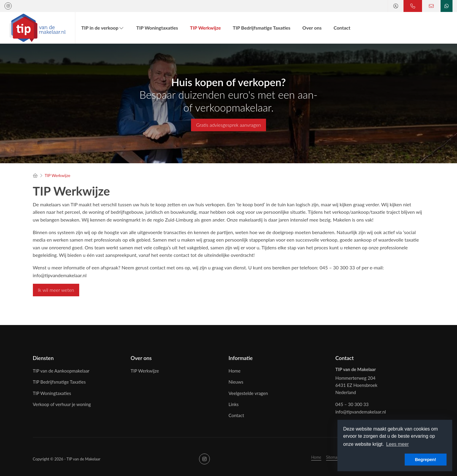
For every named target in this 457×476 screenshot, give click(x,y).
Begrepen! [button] (425, 460)
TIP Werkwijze (205, 28)
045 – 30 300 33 (352, 404)
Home (316, 457)
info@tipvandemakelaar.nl (361, 412)
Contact (342, 28)
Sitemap (333, 457)
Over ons (312, 28)
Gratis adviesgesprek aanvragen (229, 125)
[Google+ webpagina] (8, 6)
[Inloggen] (396, 6)
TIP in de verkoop (103, 28)
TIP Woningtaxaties (157, 28)
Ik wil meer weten (56, 290)
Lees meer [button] (398, 444)
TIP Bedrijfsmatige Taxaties (262, 28)
